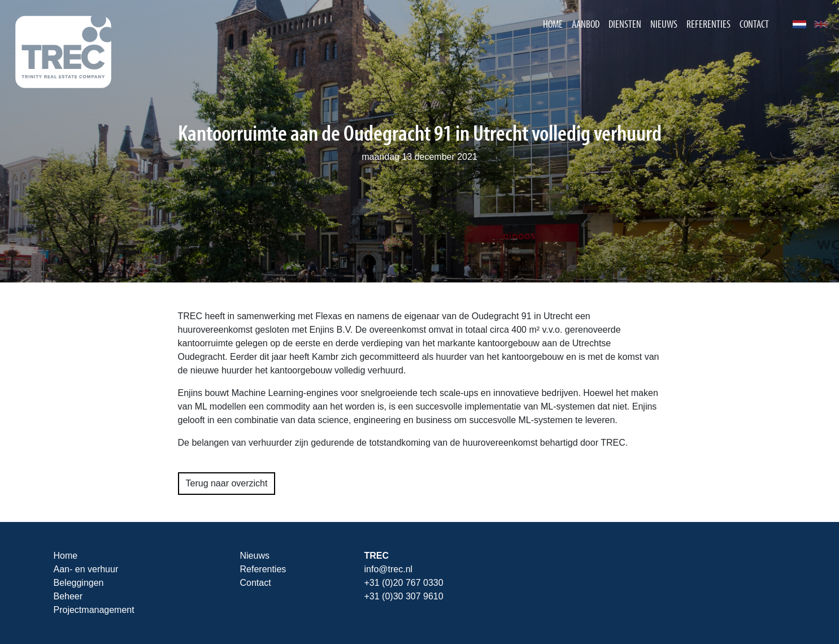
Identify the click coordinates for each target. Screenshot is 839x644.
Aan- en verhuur (86, 569)
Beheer (68, 596)
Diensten (625, 24)
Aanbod (586, 24)
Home (553, 24)
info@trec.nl (389, 569)
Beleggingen (79, 583)
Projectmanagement (94, 610)
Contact (754, 24)
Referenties (708, 24)
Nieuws (664, 24)
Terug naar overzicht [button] (227, 483)
